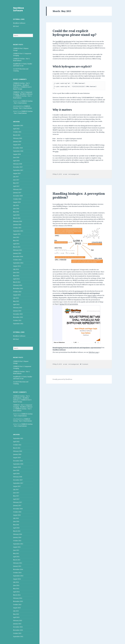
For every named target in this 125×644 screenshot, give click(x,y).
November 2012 (18, 317)
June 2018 (16, 157)
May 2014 (16, 276)
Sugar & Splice (92, 295)
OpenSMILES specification (63, 41)
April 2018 (16, 161)
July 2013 (16, 298)
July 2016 (16, 205)
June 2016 (16, 209)
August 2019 (17, 145)
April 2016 (16, 215)
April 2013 (16, 304)
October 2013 (17, 292)
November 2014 (18, 256)
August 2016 (17, 202)
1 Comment (85, 364)
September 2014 (18, 263)
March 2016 (17, 218)
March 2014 (17, 282)
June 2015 (16, 237)
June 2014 (16, 272)
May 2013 (16, 301)
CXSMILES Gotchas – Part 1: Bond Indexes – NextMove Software (22, 85)
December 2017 (18, 167)
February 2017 (18, 189)
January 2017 (17, 193)
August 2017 (17, 173)
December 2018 (18, 148)
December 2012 (18, 314)
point (57, 151)
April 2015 (16, 244)
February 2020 (18, 138)
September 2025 (18, 125)
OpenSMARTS (64, 149)
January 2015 (17, 253)
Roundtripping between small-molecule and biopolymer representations (77, 348)
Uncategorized (74, 174)
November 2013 (18, 288)
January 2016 (17, 225)
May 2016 (16, 212)
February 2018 (18, 164)
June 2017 (16, 180)
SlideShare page (94, 352)
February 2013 (18, 308)
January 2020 (17, 141)
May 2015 (16, 241)
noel (66, 174)
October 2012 (17, 320)
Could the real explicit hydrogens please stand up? (75, 33)
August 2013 (17, 295)
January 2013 (17, 311)
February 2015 (18, 250)
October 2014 (17, 260)
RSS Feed (16, 26)
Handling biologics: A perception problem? (79, 195)
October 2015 (17, 228)
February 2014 (18, 285)
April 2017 (16, 186)
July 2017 (16, 177)
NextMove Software (19, 9)
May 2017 (16, 183)
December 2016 (18, 196)
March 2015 (17, 247)
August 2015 (17, 234)
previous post (79, 291)
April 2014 (16, 279)
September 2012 (18, 324)
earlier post (60, 204)
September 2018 (18, 151)
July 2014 (16, 269)
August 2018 (17, 154)
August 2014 (17, 266)
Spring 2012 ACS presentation (69, 304)
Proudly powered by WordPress (62, 379)
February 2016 (18, 221)
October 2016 (17, 199)
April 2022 (16, 129)
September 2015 (18, 231)
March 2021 (17, 135)
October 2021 (17, 132)
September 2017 (18, 170)
